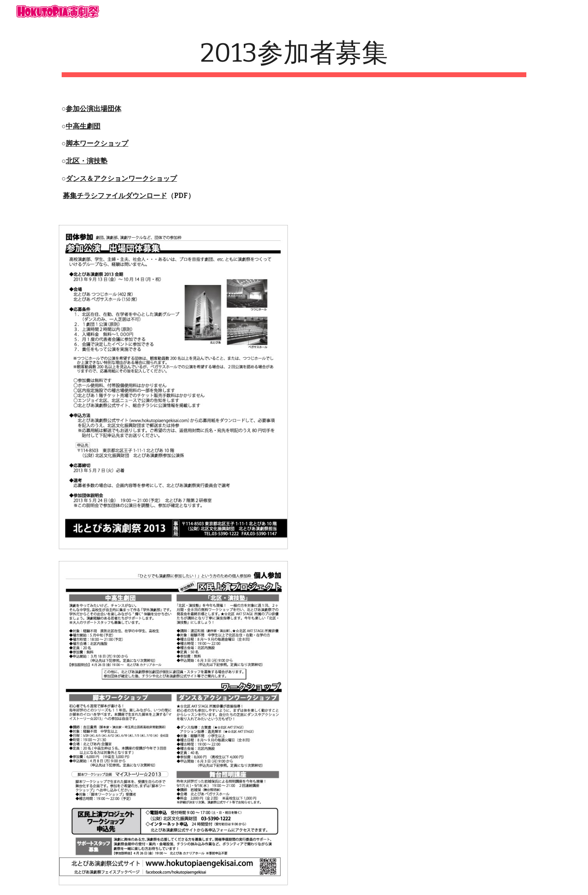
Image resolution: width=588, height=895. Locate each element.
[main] (294, 57)
